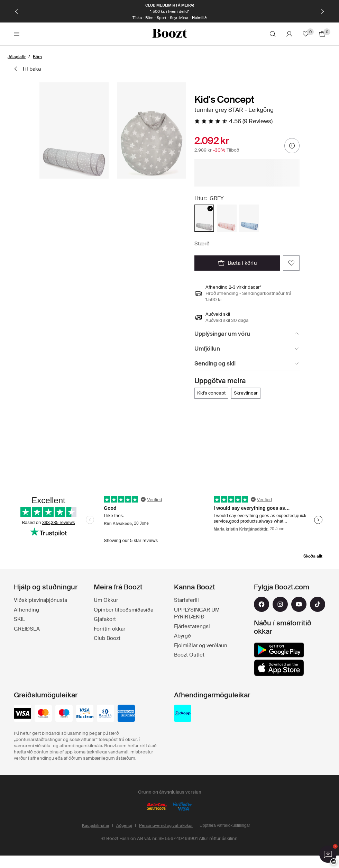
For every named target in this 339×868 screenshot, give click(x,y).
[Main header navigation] (17, 34)
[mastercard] (43, 714)
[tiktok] (318, 604)
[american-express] (126, 714)
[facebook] (262, 604)
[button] (74, 130)
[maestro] (64, 714)
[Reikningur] (289, 34)
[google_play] (279, 650)
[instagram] (280, 604)
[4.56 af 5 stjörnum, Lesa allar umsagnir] (233, 121)
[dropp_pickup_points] (183, 714)
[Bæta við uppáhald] (291, 263)
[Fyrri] (17, 11)
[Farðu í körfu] (322, 34)
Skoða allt (313, 556)
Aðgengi (124, 825)
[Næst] (322, 11)
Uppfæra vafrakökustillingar (225, 825)
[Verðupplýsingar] (292, 146)
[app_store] (279, 668)
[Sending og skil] (247, 364)
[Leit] (273, 34)
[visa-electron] (85, 714)
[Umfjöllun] (247, 349)
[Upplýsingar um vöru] (247, 334)
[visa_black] (22, 714)
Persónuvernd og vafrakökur (166, 825)
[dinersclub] (106, 714)
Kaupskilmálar (96, 825)
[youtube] (299, 604)
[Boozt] (169, 34)
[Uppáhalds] (306, 34)
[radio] (204, 218)
